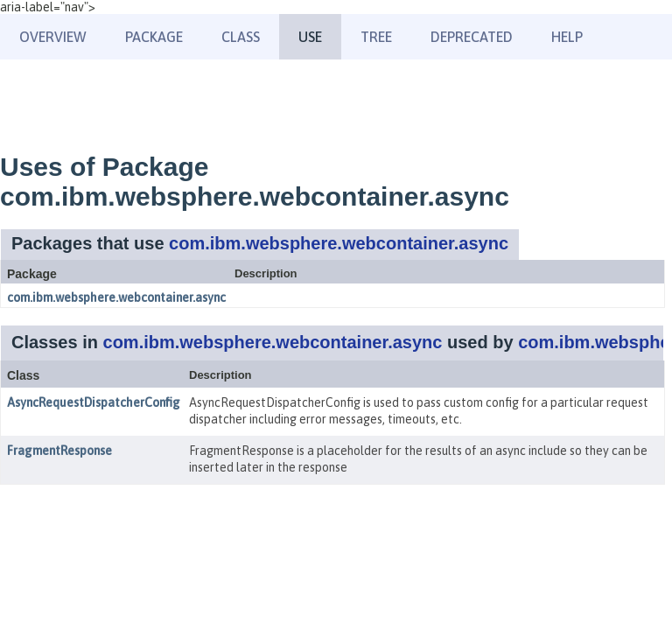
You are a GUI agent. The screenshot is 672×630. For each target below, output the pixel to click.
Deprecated (472, 37)
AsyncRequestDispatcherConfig (94, 402)
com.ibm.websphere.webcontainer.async (339, 243)
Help (567, 37)
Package (154, 37)
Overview (53, 37)
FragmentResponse (59, 451)
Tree (376, 37)
